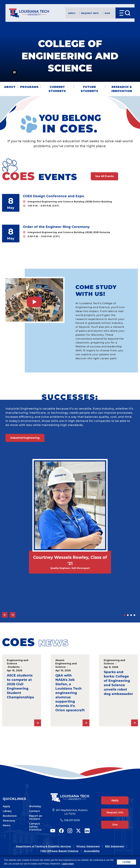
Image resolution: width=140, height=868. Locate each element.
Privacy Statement (88, 846)
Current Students (57, 89)
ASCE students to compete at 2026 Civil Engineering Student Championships (20, 686)
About (10, 87)
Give (107, 13)
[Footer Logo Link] (70, 798)
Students (14, 667)
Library (7, 811)
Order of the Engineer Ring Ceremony (56, 227)
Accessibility (92, 851)
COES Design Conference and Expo (53, 196)
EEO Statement (115, 846)
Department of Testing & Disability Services (44, 846)
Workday (35, 806)
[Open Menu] (125, 13)
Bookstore (10, 816)
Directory (9, 821)
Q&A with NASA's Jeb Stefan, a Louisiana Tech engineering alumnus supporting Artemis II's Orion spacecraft (70, 693)
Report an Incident (36, 817)
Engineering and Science (17, 662)
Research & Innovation (122, 89)
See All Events (105, 176)
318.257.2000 (72, 820)
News (7, 825)
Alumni (60, 660)
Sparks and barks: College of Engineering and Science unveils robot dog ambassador (118, 683)
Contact (34, 811)
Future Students (89, 89)
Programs (29, 87)
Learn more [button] (68, 864)
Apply (72, 13)
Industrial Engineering (25, 438)
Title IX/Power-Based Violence (59, 851)
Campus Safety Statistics (35, 827)
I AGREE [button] (126, 862)
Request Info (90, 13)
